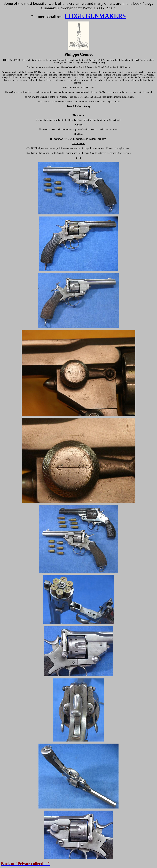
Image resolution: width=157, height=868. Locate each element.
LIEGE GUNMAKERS (95, 16)
